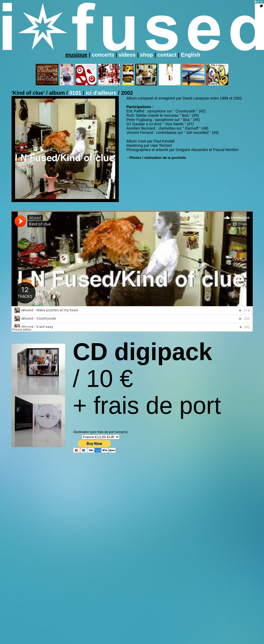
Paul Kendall (164, 141)
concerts (103, 55)
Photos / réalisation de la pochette (158, 158)
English (191, 55)
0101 (76, 93)
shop (147, 55)
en (261, 2)
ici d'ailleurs (102, 93)
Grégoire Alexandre (192, 150)
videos (127, 55)
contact (167, 55)
